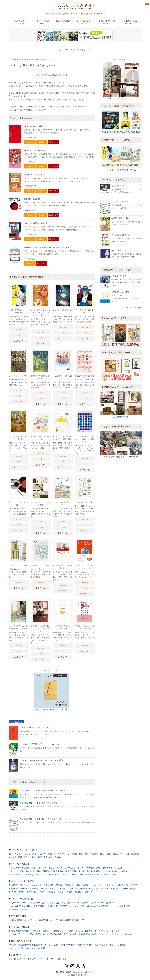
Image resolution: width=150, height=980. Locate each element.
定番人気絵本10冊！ (119, 250)
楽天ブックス (53, 142)
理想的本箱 (72, 931)
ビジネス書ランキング (74, 868)
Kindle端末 (36, 931)
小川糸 (78, 885)
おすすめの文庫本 (16, 871)
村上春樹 (124, 889)
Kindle (42, 142)
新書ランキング (55, 868)
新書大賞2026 (40, 906)
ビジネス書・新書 (75, 854)
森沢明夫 (12, 892)
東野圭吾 (63, 889)
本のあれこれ (130, 934)
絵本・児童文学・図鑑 (94, 854)
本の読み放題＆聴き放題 (19, 931)
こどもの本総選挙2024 (120, 906)
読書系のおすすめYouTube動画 (48, 934)
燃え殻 (133, 889)
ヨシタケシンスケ (65, 892)
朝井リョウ (25, 885)
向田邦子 (114, 889)
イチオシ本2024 (97, 903)
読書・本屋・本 (39, 854)
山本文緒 (42, 892)
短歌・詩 (52, 854)
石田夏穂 (59, 885)
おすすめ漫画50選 (110, 871)
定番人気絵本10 (15, 875)
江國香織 (69, 885)
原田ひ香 (44, 889)
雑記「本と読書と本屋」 (105, 945)
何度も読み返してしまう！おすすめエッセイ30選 (40, 819)
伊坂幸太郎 (48, 885)
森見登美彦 (31, 892)
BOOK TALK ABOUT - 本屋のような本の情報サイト (75, 972)
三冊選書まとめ (92, 875)
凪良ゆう (24, 889)
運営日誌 (12, 945)
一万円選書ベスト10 (17, 909)
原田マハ (54, 889)
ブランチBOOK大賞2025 (77, 903)
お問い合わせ (43, 959)
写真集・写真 (118, 854)
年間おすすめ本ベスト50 (73, 875)
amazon (30, 142)
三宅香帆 (105, 889)
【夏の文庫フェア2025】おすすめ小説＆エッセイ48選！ (43, 790)
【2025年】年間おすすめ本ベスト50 (121, 170)
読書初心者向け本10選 (75, 871)
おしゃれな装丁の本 (33, 875)
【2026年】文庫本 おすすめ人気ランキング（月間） (42, 760)
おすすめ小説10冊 (16, 948)
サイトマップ (30, 959)
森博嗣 (21, 892)
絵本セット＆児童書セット (54, 931)
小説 (10, 854)
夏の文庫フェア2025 (17, 903)
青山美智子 (13, 885)
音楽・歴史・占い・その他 (49, 857)
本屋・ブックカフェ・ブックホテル (107, 934)
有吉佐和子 (37, 885)
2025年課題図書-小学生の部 (20, 920)
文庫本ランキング (39, 868)
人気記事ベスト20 (109, 875)
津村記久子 (13, 889)
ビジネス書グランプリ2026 (20, 906)
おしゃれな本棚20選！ (121, 417)
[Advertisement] (121, 478)
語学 (34, 857)
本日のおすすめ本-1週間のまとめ (32, 945)
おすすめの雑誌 (93, 871)
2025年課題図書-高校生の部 (72, 920)
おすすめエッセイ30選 (120, 202)
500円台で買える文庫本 (120, 218)
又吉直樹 (83, 889)
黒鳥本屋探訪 (84, 934)
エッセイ (18, 854)
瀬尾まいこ (111, 885)
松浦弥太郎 (94, 889)
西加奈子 (34, 889)
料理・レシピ (24, 857)
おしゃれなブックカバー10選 (21, 934)
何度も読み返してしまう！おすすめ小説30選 (39, 803)
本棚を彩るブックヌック (109, 931)
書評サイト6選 (70, 934)
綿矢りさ (89, 892)
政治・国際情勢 (132, 854)
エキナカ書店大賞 (77, 906)
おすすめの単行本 (33, 871)
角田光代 (87, 885)
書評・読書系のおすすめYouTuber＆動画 (121, 457)
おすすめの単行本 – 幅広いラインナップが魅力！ (40, 728)
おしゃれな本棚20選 (88, 931)
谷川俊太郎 (123, 885)
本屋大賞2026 (34, 903)
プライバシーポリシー (61, 959)
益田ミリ (73, 889)
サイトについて (15, 959)
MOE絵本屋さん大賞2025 (97, 906)
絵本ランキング (126, 871)
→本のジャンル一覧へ (133, 308)
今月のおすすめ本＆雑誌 (19, 868)
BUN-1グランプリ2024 (57, 906)
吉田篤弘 (79, 892)
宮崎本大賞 (111, 903)
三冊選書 (121, 945)
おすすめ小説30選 (118, 186)
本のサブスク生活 (85, 945)
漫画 (108, 854)
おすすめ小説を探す (119, 276)
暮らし (27, 854)
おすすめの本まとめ (52, 875)
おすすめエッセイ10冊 (36, 948)
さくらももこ (99, 885)
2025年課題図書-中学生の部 (46, 920)
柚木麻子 (52, 892)
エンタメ (12, 857)
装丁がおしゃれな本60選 (121, 235)
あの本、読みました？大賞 (53, 903)
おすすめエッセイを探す (120, 292)
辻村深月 (134, 885)
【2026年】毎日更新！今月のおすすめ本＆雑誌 (40, 744)
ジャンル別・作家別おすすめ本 (62, 945)
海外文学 (62, 854)
